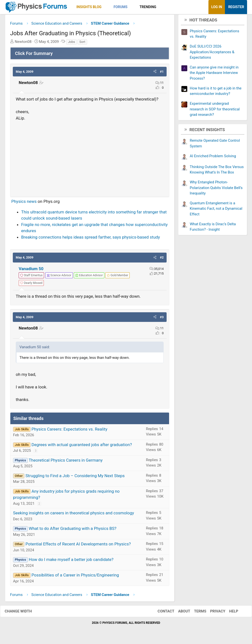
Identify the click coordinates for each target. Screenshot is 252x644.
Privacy (213, 613)
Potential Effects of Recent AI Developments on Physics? (78, 546)
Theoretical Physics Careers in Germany (65, 462)
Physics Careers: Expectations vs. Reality (69, 431)
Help (229, 613)
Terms (195, 613)
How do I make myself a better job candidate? (71, 561)
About (179, 613)
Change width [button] (23, 613)
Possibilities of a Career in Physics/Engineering (75, 577)
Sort (82, 44)
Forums (120, 7)
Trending (148, 7)
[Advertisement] (90, 159)
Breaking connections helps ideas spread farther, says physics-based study (91, 239)
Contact (161, 613)
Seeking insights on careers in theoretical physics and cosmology (74, 515)
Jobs (71, 44)
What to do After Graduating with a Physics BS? (73, 530)
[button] (106, 7)
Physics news (24, 203)
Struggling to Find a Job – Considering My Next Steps (75, 477)
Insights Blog (89, 7)
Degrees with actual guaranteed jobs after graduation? (82, 446)
